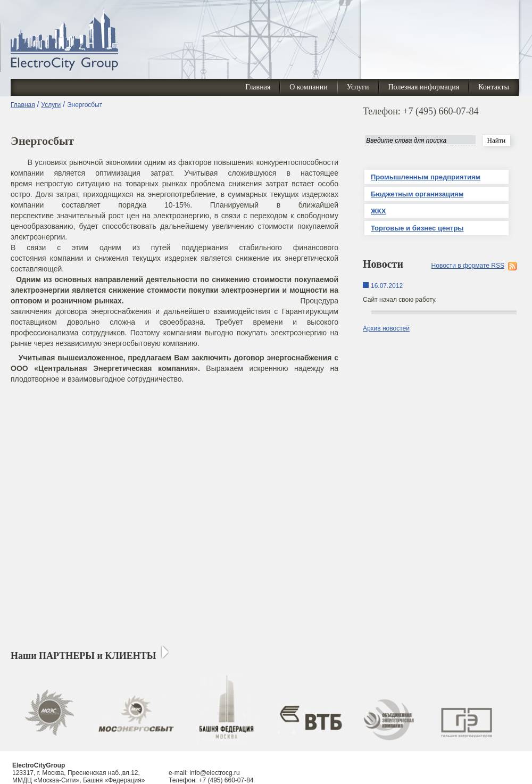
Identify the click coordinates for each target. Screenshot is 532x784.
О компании (308, 87)
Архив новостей (386, 328)
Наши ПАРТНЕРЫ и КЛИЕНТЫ (84, 656)
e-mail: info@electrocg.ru (204, 773)
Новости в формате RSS (468, 266)
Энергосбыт (85, 105)
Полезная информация (424, 87)
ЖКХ (378, 211)
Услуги (358, 87)
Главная (258, 87)
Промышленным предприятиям (426, 177)
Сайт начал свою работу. (400, 300)
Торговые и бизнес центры (417, 228)
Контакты (494, 87)
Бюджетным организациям (417, 194)
